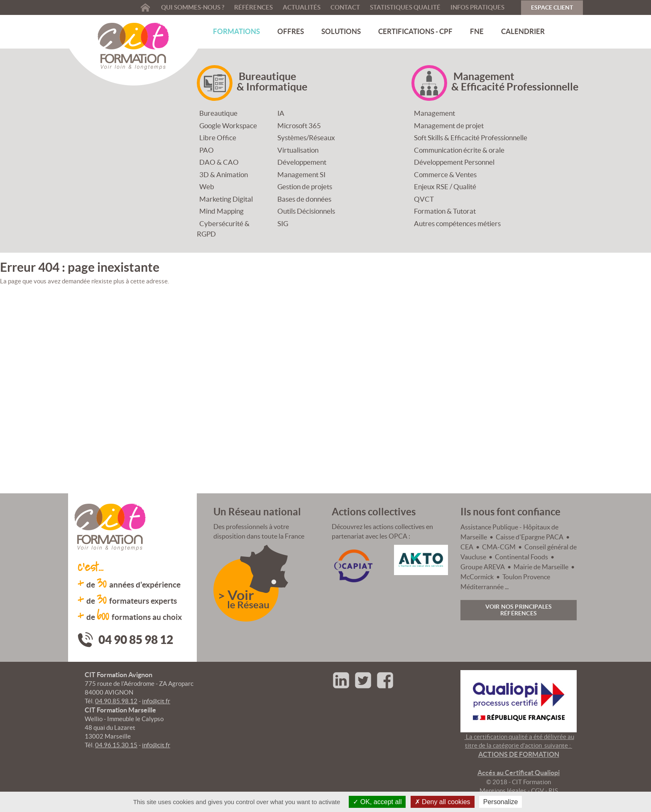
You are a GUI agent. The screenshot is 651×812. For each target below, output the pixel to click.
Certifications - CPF (415, 31)
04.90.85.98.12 (116, 701)
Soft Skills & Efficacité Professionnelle (471, 138)
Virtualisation (298, 150)
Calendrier (523, 31)
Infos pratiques (477, 7)
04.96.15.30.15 (116, 745)
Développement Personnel (454, 162)
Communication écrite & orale (459, 150)
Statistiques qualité (405, 7)
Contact (345, 7)
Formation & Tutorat (445, 211)
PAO (207, 150)
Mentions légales (503, 791)
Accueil (145, 7)
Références (253, 7)
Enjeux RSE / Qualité (445, 187)
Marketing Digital (226, 199)
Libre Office (218, 138)
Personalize (501, 802)
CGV (537, 791)
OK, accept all (377, 802)
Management (434, 113)
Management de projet (449, 126)
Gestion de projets (305, 187)
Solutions (341, 31)
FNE (477, 31)
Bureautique (218, 113)
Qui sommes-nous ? (193, 7)
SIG (283, 223)
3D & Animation (224, 174)
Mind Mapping (221, 211)
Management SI (301, 174)
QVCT (424, 199)
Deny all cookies (443, 802)
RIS (553, 791)
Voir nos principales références (519, 610)
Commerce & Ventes (445, 174)
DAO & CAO (219, 162)
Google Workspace (228, 126)
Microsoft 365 (299, 126)
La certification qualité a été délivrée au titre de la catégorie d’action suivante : (519, 755)
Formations (236, 31)
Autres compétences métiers (457, 223)
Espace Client (552, 7)
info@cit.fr (156, 701)
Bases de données (304, 199)
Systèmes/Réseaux (306, 138)
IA (281, 113)
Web (207, 187)
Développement (302, 162)
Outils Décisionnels (306, 211)
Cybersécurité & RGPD (223, 229)
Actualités (302, 7)
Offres (291, 31)
